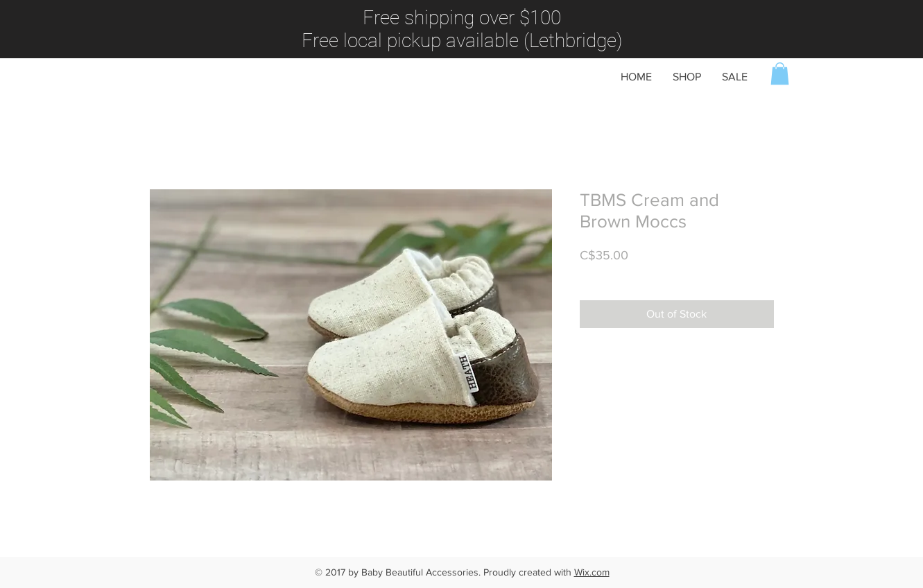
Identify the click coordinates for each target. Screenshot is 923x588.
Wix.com (592, 572)
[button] (780, 73)
